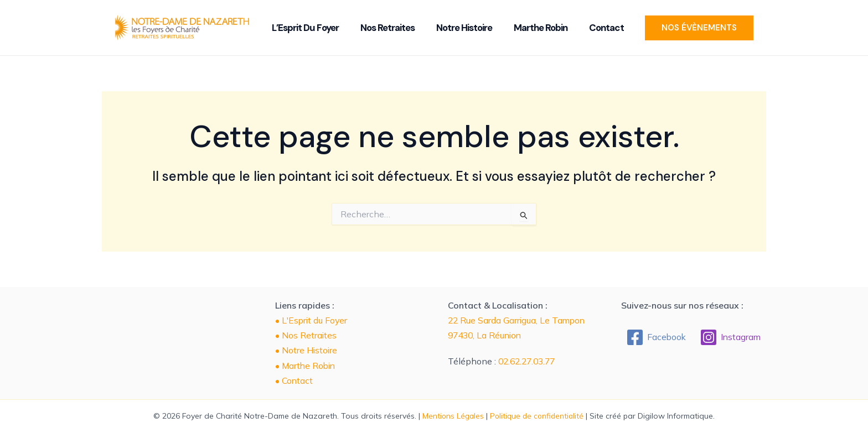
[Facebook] (656, 337)
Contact (598, 28)
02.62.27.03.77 (529, 361)
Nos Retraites (399, 28)
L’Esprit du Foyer (323, 28)
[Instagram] (731, 337)
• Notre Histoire (307, 350)
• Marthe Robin (306, 366)
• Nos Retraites (306, 335)
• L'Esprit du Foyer (312, 320)
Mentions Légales (452, 416)
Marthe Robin (538, 28)
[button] (683, 28)
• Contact (294, 380)
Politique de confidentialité (538, 416)
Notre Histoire (469, 28)
